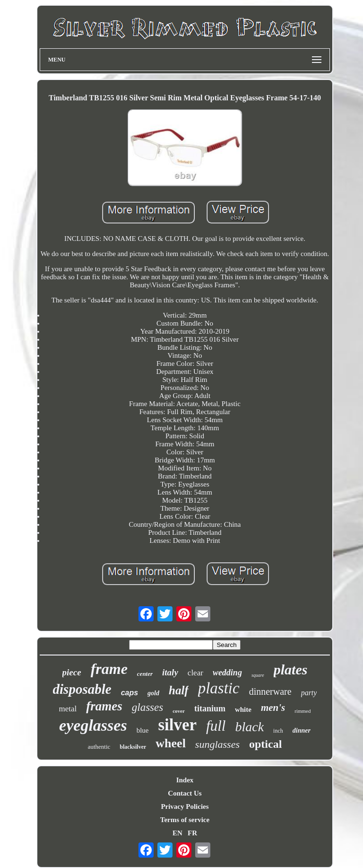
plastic (219, 688)
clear (195, 673)
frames (104, 706)
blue (143, 730)
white (243, 709)
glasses (147, 707)
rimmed (302, 711)
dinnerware (270, 691)
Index (185, 780)
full (216, 726)
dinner (302, 731)
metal (68, 709)
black (249, 727)
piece (72, 672)
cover (179, 711)
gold (153, 693)
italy (170, 672)
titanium (210, 709)
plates (291, 669)
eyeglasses (93, 725)
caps (130, 693)
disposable (82, 689)
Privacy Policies (185, 806)
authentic (99, 747)
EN (177, 833)
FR (192, 833)
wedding (227, 673)
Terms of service (185, 820)
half (179, 690)
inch (278, 731)
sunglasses (217, 744)
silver (177, 725)
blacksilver (133, 747)
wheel (171, 743)
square (258, 675)
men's (273, 708)
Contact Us (185, 793)
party (309, 693)
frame (109, 669)
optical (265, 744)
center (145, 674)
